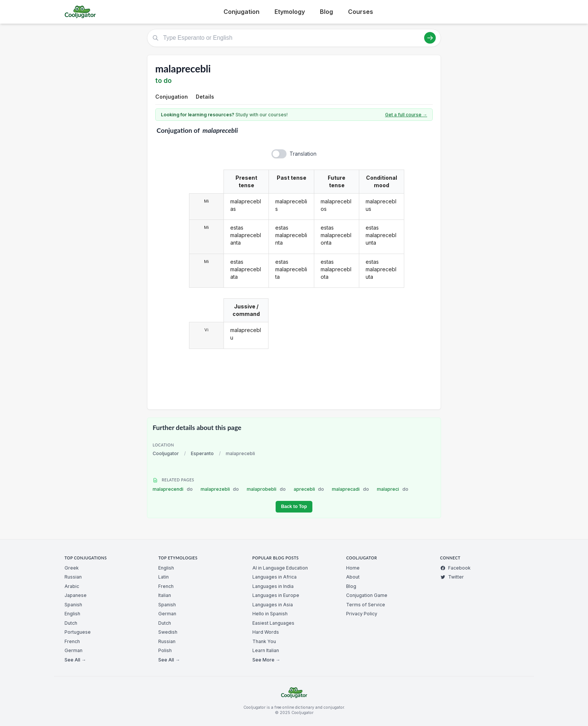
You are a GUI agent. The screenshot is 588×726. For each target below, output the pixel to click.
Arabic (72, 586)
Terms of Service (366, 605)
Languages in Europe (276, 595)
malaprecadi (350, 489)
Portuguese (78, 632)
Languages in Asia (273, 605)
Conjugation (241, 12)
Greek (72, 568)
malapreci (393, 489)
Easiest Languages (273, 623)
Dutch (71, 623)
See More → (266, 660)
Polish (165, 650)
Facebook (455, 568)
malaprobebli (266, 489)
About (353, 577)
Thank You (264, 641)
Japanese (76, 595)
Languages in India (273, 586)
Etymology (290, 12)
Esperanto (202, 453)
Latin (163, 577)
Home (353, 568)
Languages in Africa (274, 577)
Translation (303, 154)
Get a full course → (406, 115)
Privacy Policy (362, 614)
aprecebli (309, 489)
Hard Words (266, 632)
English (72, 614)
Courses (361, 12)
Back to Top (294, 507)
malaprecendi (173, 489)
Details (205, 97)
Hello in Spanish (270, 614)
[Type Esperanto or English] (294, 38)
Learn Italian (266, 650)
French (72, 641)
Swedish (168, 632)
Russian (73, 577)
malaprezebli (220, 489)
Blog (326, 12)
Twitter (452, 577)
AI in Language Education (280, 568)
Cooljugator (166, 453)
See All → (75, 660)
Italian (165, 595)
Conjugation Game (367, 595)
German (73, 650)
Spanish (73, 605)
